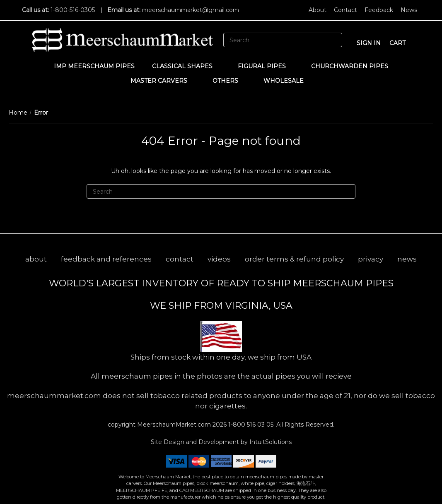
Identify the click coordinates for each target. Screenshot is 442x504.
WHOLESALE (287, 81)
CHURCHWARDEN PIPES (350, 66)
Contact (345, 10)
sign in (369, 43)
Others (229, 81)
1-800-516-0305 (73, 10)
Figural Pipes (266, 66)
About (318, 10)
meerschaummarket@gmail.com (191, 10)
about (36, 259)
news (407, 259)
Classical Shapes (186, 66)
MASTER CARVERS (163, 81)
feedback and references (106, 259)
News (409, 10)
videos (219, 259)
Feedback (379, 10)
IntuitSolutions (271, 442)
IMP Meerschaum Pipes (94, 66)
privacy (371, 259)
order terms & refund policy (294, 259)
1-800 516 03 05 (250, 425)
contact (180, 259)
